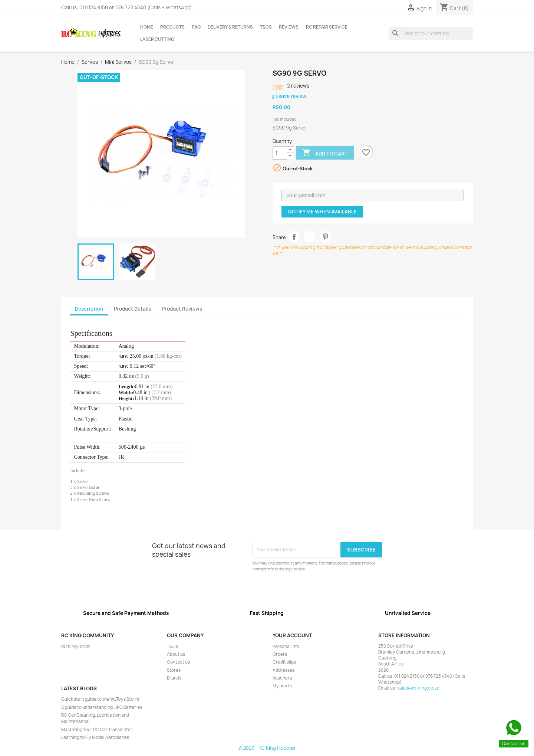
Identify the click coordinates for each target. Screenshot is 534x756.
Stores (174, 670)
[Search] (431, 33)
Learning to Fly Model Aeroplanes (95, 737)
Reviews (289, 27)
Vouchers (282, 678)
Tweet (310, 237)
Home (147, 27)
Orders (280, 654)
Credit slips (284, 662)
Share (294, 237)
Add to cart (325, 153)
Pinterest (325, 237)
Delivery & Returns (230, 27)
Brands (174, 678)
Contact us (178, 662)
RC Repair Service (327, 27)
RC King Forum (76, 647)
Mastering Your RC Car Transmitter (97, 730)
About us (176, 654)
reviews (298, 86)
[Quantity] (280, 153)
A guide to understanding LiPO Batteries (102, 707)
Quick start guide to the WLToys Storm (100, 699)
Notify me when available (322, 212)
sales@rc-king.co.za (418, 688)
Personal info (286, 647)
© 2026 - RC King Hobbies (267, 748)
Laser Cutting (157, 39)
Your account (292, 635)
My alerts (282, 686)
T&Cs (266, 27)
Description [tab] (89, 309)
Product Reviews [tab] (182, 309)
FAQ (196, 27)
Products (172, 27)
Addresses (284, 670)
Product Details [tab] (132, 309)
